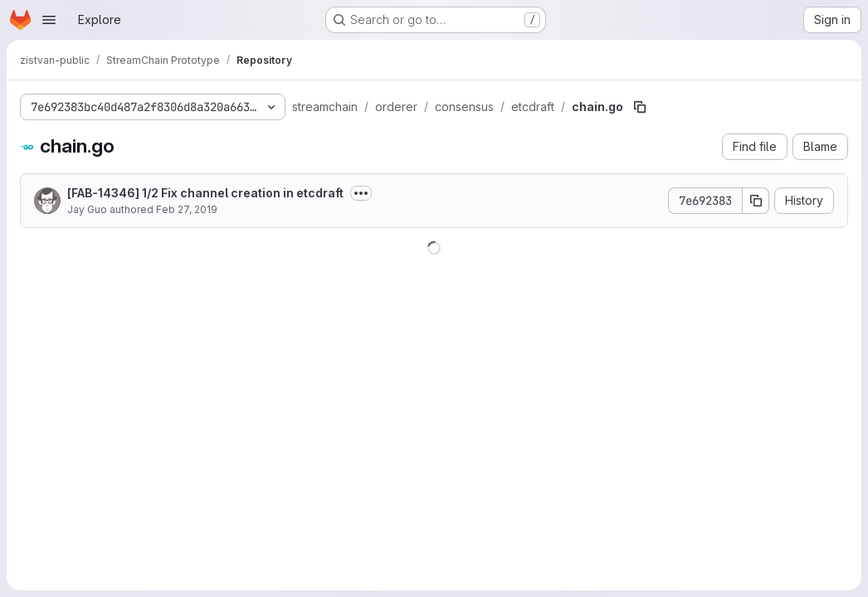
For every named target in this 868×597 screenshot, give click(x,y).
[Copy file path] (640, 107)
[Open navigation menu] (49, 20)
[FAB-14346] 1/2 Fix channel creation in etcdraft (205, 193)
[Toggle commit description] (361, 193)
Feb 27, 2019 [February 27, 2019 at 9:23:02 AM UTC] (187, 209)
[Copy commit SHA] (756, 201)
